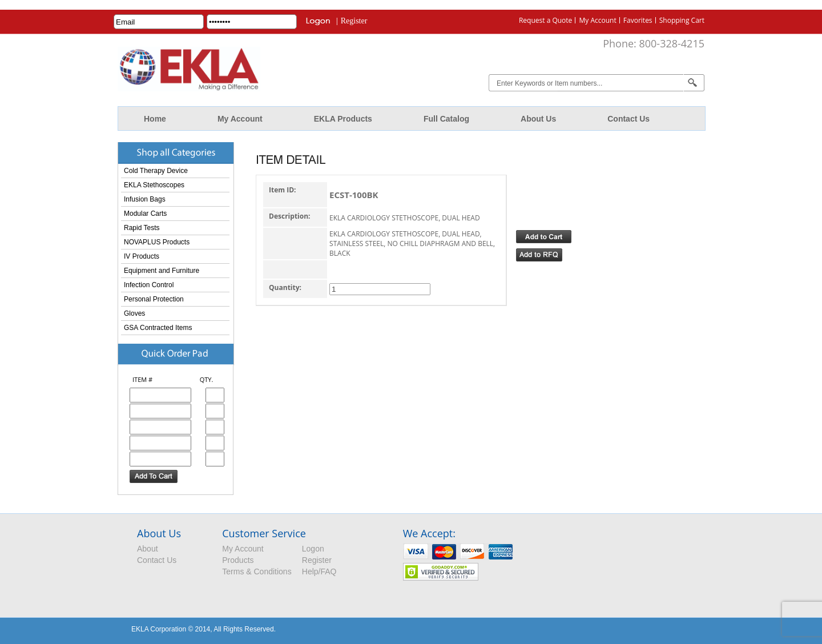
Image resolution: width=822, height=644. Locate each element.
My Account (597, 20)
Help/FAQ (319, 571)
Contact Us (628, 119)
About (148, 549)
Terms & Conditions (257, 571)
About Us (538, 119)
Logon (313, 549)
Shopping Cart (682, 20)
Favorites (638, 20)
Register (354, 21)
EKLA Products (343, 119)
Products (238, 560)
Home (155, 119)
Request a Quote (545, 20)
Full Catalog (446, 119)
